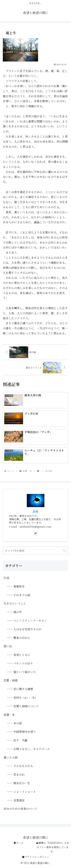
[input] (35, 551)
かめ (36, 511)
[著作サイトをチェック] (36, 533)
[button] (65, 550)
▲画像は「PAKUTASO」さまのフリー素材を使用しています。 (53, 847)
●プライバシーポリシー (36, 857)
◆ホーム (18, 843)
